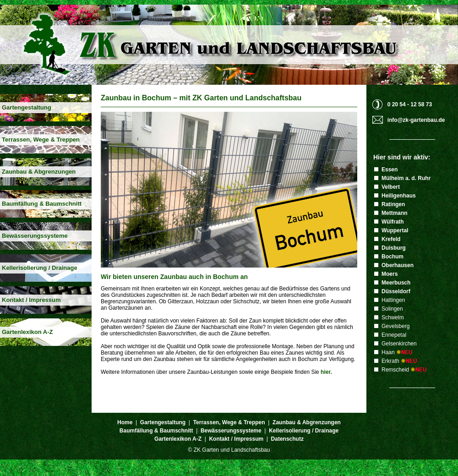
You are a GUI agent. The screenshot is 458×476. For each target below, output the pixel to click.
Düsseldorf (396, 291)
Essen (390, 170)
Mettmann (395, 213)
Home (125, 422)
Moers (390, 274)
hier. (326, 372)
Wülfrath (393, 222)
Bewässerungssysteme (35, 236)
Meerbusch (396, 283)
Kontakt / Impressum (31, 300)
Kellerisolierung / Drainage (40, 268)
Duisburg (394, 248)
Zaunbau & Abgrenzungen (39, 172)
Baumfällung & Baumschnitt (42, 204)
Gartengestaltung (27, 107)
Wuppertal (395, 230)
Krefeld (391, 239)
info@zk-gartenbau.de (416, 120)
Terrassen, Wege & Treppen (41, 140)
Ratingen (393, 204)
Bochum (393, 257)
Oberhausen (398, 265)
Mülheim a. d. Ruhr (406, 178)
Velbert (391, 187)
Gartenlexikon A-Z (27, 332)
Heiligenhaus (399, 196)
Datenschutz (287, 439)
